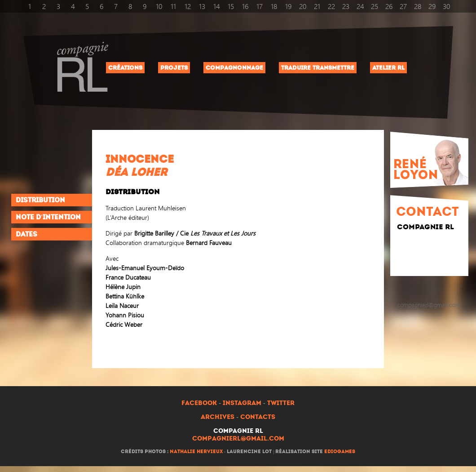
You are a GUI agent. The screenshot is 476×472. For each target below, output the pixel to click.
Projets (174, 68)
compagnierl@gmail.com (238, 439)
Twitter (281, 403)
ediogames (340, 452)
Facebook (199, 403)
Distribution (40, 200)
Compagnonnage (234, 68)
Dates (26, 234)
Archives (218, 417)
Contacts (258, 417)
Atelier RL (388, 68)
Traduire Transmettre (318, 68)
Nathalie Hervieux (196, 452)
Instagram (242, 403)
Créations (125, 68)
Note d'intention (48, 217)
